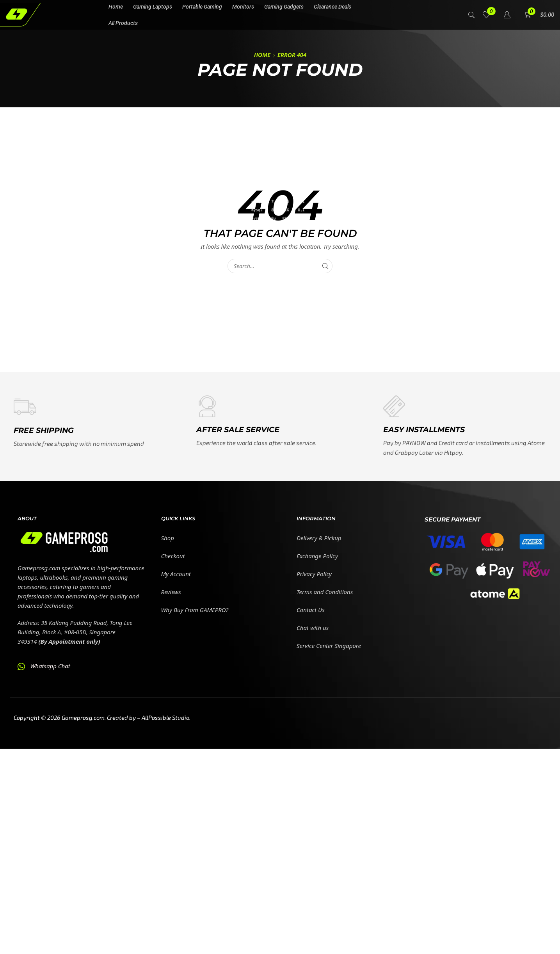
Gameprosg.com (83, 717)
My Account (176, 574)
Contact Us (311, 610)
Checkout (173, 556)
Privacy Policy (314, 574)
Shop (168, 538)
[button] (19, 75)
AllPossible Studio (165, 717)
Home (262, 55)
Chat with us (313, 628)
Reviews (171, 592)
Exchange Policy (317, 556)
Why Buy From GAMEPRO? (195, 610)
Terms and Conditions (325, 592)
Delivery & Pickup (319, 538)
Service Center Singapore (329, 646)
